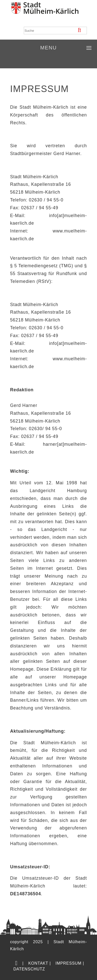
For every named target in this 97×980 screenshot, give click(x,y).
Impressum (69, 963)
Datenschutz (29, 969)
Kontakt (38, 963)
